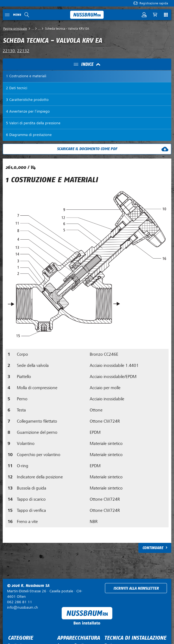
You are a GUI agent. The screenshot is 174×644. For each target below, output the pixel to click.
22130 (9, 51)
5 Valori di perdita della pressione (33, 123)
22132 (23, 51)
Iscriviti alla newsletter (136, 588)
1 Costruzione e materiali (26, 76)
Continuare (153, 548)
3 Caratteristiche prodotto (27, 100)
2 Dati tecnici (17, 88)
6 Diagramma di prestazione (29, 135)
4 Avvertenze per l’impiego (28, 111)
